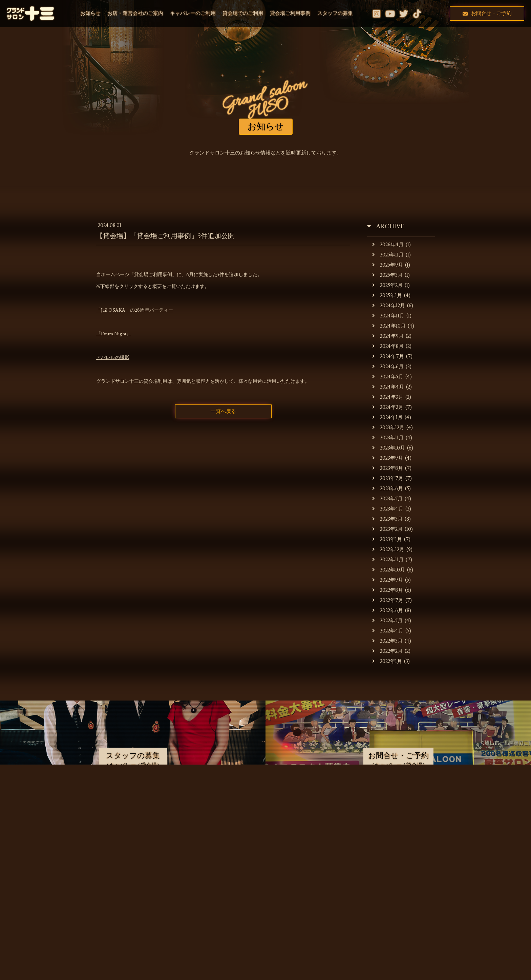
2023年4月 (388, 509)
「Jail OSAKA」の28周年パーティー (135, 310)
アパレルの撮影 (113, 358)
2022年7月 (388, 600)
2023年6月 (388, 489)
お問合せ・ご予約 (487, 13)
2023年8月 (388, 468)
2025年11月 (388, 255)
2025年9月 (388, 265)
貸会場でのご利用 (243, 13)
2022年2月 (387, 651)
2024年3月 (388, 397)
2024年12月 (389, 306)
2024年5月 (388, 377)
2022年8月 (388, 590)
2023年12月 (388, 428)
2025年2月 (387, 285)
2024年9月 (388, 336)
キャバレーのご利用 (193, 13)
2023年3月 (387, 519)
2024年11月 (388, 316)
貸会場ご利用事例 (290, 13)
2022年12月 (388, 550)
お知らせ (90, 13)
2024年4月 (388, 387)
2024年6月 (388, 367)
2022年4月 (388, 631)
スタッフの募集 (335, 13)
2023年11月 (388, 438)
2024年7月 (388, 357)
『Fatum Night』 (114, 334)
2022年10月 (389, 570)
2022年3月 (387, 641)
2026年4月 (388, 245)
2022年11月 (388, 560)
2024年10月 (389, 326)
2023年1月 (387, 539)
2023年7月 (388, 478)
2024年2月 (388, 407)
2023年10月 (389, 448)
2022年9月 (388, 580)
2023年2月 (387, 529)
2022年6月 (388, 611)
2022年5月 (387, 621)
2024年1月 (387, 418)
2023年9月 (388, 458)
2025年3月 (387, 275)
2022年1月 (387, 661)
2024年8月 (388, 346)
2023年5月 (387, 499)
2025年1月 (387, 296)
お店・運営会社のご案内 (135, 13)
